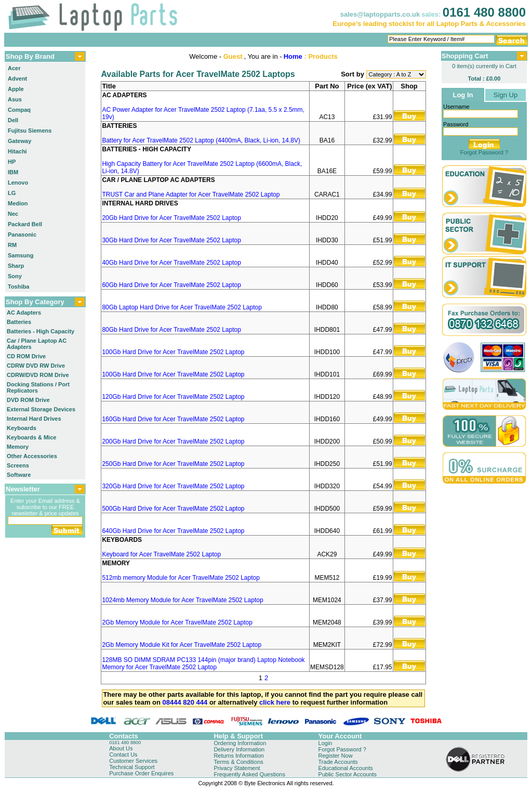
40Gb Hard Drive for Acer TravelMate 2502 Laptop (171, 263)
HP (12, 162)
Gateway (19, 141)
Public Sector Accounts (348, 774)
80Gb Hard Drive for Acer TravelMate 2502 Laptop (171, 330)
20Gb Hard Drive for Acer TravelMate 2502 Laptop (171, 218)
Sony (15, 276)
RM (12, 245)
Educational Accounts (346, 768)
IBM (13, 172)
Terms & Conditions (238, 762)
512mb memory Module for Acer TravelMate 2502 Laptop (181, 578)
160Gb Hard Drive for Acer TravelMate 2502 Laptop (173, 419)
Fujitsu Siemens (30, 131)
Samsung (21, 255)
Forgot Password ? (484, 152)
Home (293, 56)
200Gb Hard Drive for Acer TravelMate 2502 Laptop (173, 441)
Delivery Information (239, 749)
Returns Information (239, 756)
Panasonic (22, 235)
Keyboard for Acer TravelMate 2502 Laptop (161, 554)
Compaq (19, 110)
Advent (17, 79)
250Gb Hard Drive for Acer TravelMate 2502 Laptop (173, 464)
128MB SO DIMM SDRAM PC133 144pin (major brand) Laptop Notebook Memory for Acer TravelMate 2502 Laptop (203, 664)
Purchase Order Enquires (141, 773)
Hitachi (17, 151)
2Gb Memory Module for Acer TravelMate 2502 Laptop (177, 622)
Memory (18, 447)
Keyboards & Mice (31, 437)
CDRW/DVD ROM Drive (38, 375)
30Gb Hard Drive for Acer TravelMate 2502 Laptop (171, 240)
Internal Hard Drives (34, 419)
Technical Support (132, 767)
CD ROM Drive (26, 356)
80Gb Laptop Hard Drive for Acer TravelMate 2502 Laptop (182, 307)
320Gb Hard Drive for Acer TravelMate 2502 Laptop (173, 486)
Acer (14, 68)
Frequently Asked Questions (249, 774)
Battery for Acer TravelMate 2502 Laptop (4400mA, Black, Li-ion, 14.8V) (201, 140)
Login (325, 743)
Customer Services (133, 761)
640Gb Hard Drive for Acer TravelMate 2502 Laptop (173, 531)
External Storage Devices (41, 409)
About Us (121, 748)
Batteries (19, 322)
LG (12, 193)
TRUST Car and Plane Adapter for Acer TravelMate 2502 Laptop (191, 194)
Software (19, 475)
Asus (15, 99)
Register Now (336, 756)
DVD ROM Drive (28, 400)
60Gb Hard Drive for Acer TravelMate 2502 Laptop (171, 285)
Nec (13, 214)
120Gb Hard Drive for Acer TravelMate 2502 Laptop (173, 397)
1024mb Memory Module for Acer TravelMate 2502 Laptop (182, 600)
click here (275, 702)
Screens (18, 465)
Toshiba (18, 287)
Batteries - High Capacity (41, 331)
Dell (13, 120)
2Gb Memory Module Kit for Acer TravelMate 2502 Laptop (182, 645)
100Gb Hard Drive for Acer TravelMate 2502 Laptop (173, 352)
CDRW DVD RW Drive (36, 366)
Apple (16, 89)
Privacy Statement (237, 768)
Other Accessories (32, 456)
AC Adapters (24, 313)
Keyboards (22, 428)
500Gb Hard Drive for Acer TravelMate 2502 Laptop (173, 509)
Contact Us (123, 755)
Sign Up (506, 95)
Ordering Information (240, 743)
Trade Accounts (338, 762)
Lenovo (18, 183)
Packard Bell (25, 224)
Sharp (16, 266)
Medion (18, 203)
